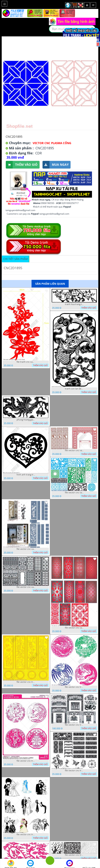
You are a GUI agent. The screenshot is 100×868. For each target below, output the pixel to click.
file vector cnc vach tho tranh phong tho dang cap (74, 450)
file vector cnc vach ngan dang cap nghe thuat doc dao (74, 628)
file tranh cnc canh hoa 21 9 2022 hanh (26, 362)
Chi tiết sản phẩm (16, 259)
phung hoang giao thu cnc (26, 420)
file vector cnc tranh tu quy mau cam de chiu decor (26, 682)
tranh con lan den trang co (74, 389)
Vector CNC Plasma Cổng (52, 143)
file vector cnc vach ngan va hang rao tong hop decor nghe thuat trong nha (74, 493)
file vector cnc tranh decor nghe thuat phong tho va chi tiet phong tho (74, 770)
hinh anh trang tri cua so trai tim (26, 475)
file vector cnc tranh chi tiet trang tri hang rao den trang (74, 855)
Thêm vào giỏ (22, 165)
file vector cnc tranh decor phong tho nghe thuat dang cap (74, 725)
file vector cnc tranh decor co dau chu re (26, 834)
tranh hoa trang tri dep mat (74, 304)
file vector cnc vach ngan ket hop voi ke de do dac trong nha (26, 549)
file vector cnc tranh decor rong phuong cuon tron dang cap (26, 761)
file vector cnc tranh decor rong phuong (74, 687)
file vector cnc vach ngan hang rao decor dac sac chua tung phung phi (26, 587)
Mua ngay (56, 165)
